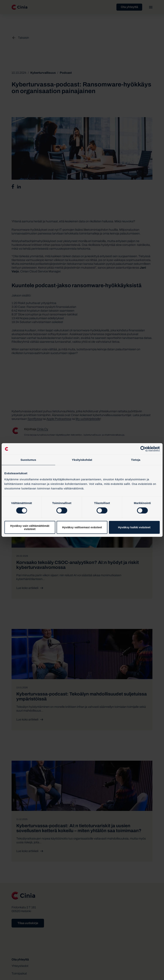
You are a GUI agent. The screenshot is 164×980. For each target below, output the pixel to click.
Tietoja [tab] (136, 460)
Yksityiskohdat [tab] (82, 460)
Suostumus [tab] (28, 460)
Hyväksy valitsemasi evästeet (82, 527)
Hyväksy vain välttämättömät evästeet (30, 527)
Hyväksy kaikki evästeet (134, 527)
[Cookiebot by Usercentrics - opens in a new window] (143, 449)
